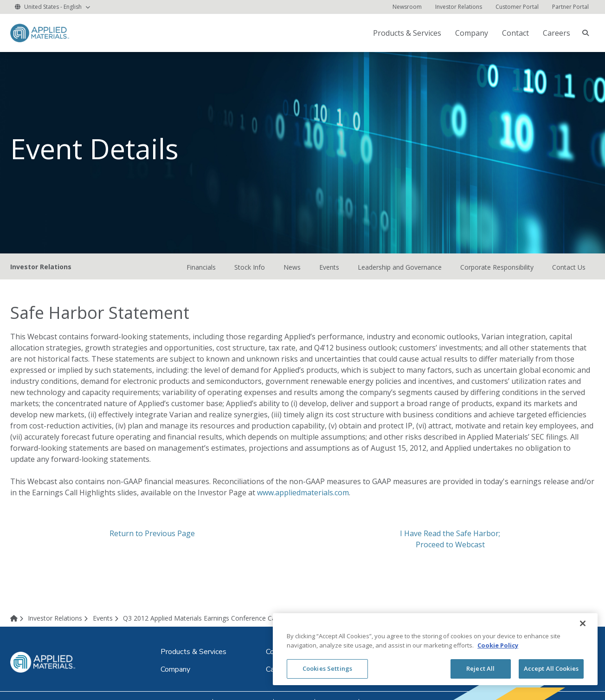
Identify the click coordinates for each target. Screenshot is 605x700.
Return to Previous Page (152, 535)
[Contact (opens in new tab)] (516, 33)
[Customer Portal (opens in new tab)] (517, 7)
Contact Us (569, 269)
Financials (201, 269)
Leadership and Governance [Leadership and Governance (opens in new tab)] (400, 269)
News (292, 269)
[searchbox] (586, 33)
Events (329, 269)
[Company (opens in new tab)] (473, 33)
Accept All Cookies (551, 668)
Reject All (480, 668)
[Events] (107, 619)
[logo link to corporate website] (40, 32)
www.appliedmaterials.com (303, 494)
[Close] (583, 623)
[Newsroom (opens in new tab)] (407, 7)
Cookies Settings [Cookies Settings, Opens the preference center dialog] (327, 668)
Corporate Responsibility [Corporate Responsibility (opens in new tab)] (497, 269)
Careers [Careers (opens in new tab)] (557, 33)
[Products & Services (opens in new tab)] (408, 33)
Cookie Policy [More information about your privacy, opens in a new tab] (498, 645)
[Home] (18, 619)
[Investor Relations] (459, 7)
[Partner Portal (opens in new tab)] (570, 7)
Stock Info (250, 269)
